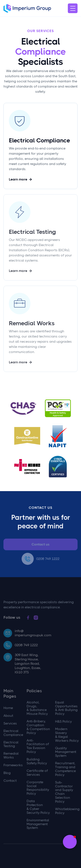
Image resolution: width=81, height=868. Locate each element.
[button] (73, 8)
